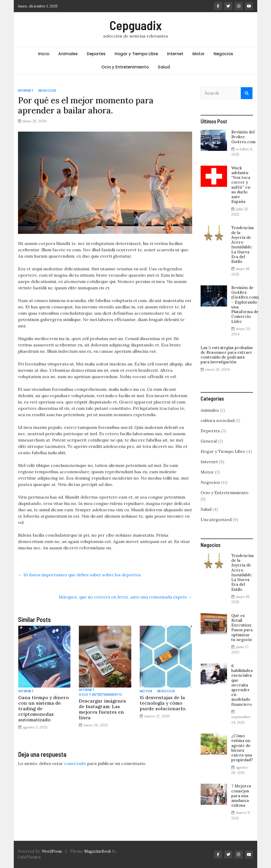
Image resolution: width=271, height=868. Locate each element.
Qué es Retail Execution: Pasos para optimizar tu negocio (242, 628)
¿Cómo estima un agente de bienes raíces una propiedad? (242, 748)
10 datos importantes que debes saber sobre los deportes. (80, 575)
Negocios (223, 54)
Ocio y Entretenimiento (125, 67)
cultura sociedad (218, 420)
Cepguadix (136, 25)
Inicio (44, 54)
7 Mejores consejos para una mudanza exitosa (241, 796)
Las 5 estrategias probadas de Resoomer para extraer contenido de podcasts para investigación (227, 355)
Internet (175, 54)
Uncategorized (216, 519)
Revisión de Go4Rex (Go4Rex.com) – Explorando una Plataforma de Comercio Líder (245, 305)
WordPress (52, 851)
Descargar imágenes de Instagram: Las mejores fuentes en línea (102, 709)
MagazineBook (98, 851)
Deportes (96, 54)
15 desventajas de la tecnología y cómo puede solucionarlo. (163, 703)
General (209, 441)
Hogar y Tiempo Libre (136, 54)
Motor (198, 54)
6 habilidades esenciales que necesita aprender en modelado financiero (242, 685)
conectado (75, 763)
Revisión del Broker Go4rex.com (243, 137)
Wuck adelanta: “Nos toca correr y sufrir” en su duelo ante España (241, 185)
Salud (164, 67)
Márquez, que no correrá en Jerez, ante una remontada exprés (125, 597)
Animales (68, 54)
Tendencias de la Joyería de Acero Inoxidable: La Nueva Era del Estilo (243, 245)
